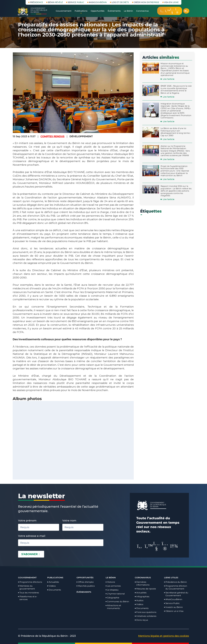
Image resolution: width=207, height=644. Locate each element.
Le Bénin (111, 578)
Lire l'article (169, 79)
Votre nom (69, 520)
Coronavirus (143, 578)
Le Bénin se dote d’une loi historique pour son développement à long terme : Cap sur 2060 (176, 132)
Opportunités (85, 578)
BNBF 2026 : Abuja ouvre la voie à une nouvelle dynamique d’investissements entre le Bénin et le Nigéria (176, 89)
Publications (55, 578)
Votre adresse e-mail (32, 536)
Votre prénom (27, 520)
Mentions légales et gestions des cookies (164, 636)
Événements (84, 592)
